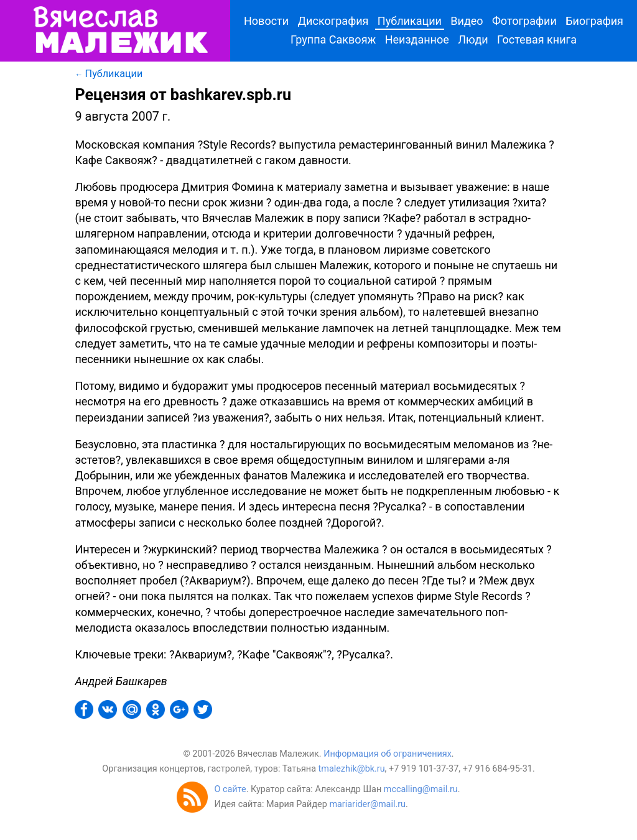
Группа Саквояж (333, 39)
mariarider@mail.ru (367, 804)
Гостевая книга (537, 39)
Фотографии (524, 21)
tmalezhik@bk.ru (352, 769)
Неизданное (417, 39)
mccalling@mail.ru (421, 789)
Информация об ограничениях (388, 754)
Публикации (410, 21)
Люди (473, 39)
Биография (594, 21)
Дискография (333, 21)
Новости (266, 21)
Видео (467, 21)
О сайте (230, 789)
